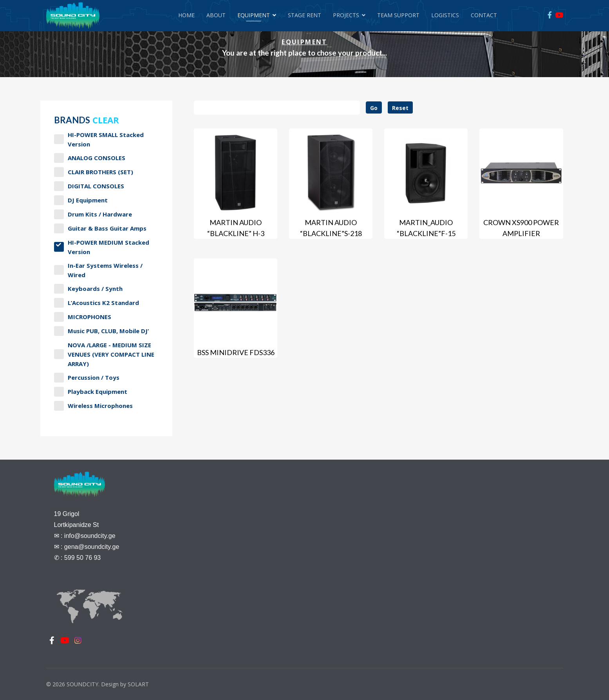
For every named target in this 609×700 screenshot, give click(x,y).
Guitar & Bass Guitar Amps (100, 228)
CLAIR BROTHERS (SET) (94, 172)
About (216, 15)
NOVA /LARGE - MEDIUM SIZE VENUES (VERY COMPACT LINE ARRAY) (104, 354)
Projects (346, 15)
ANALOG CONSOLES (90, 158)
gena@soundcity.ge (92, 547)
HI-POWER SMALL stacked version (99, 139)
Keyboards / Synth (88, 289)
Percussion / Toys (87, 378)
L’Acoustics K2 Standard (97, 303)
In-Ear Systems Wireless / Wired (98, 270)
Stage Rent (304, 15)
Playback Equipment (91, 392)
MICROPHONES (83, 317)
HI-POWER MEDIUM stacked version (102, 247)
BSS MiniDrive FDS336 (236, 352)
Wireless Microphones (93, 406)
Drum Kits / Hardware (93, 214)
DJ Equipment (81, 200)
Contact (484, 15)
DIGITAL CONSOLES (89, 186)
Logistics (445, 15)
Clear (106, 120)
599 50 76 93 (82, 558)
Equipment (254, 15)
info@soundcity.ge (90, 536)
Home (186, 15)
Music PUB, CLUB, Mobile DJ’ (101, 331)
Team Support (398, 15)
